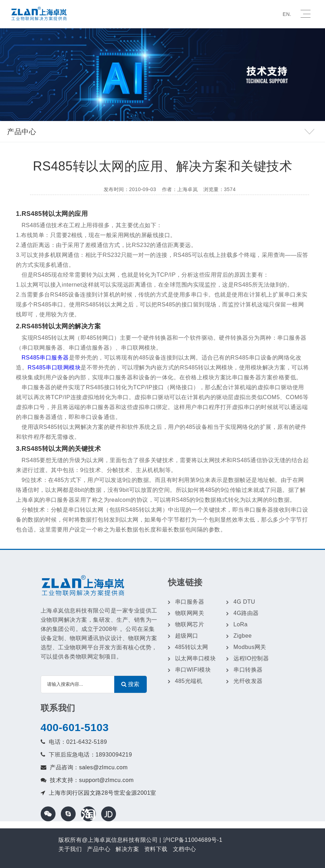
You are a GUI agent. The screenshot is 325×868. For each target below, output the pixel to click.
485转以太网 (192, 647)
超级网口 (187, 636)
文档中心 (185, 849)
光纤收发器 (248, 681)
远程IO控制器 (251, 658)
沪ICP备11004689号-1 (193, 840)
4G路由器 (246, 613)
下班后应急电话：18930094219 (90, 755)
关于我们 (70, 849)
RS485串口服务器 (45, 358)
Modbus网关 (250, 647)
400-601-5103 (75, 727)
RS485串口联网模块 (54, 367)
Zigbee (243, 636)
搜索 (130, 684)
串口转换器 (248, 670)
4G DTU (244, 602)
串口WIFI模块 (193, 670)
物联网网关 (190, 613)
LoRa (240, 624)
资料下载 (156, 849)
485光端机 (189, 681)
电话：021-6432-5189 (78, 742)
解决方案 (127, 849)
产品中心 (99, 849)
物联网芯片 (190, 624)
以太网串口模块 (196, 658)
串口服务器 (190, 602)
